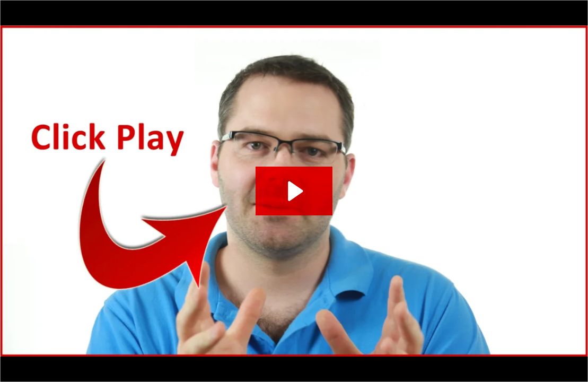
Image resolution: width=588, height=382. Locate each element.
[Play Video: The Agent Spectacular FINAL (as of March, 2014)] (294, 191)
